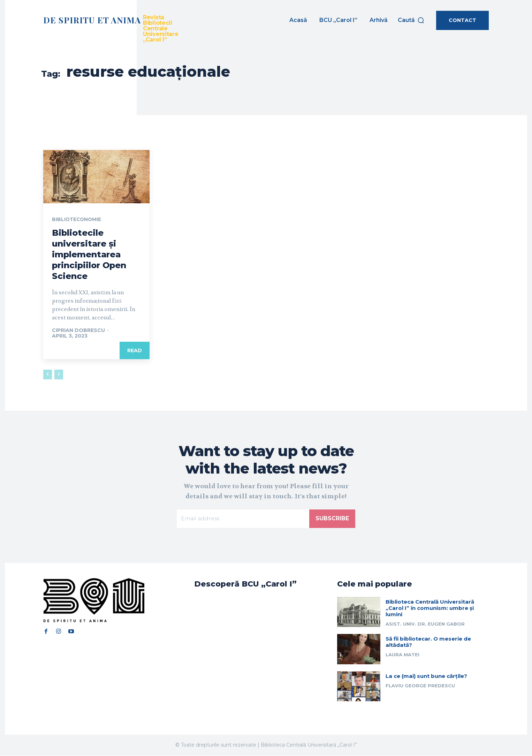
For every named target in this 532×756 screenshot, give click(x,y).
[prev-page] (48, 375)
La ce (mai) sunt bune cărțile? (426, 676)
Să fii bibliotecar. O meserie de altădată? (428, 642)
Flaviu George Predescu (420, 686)
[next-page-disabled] (59, 375)
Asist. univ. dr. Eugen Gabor (425, 624)
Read (135, 351)
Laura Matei (402, 655)
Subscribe (332, 519)
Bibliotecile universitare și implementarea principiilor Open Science (89, 255)
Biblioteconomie (77, 220)
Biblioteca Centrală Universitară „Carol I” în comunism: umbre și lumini (430, 608)
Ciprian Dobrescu (78, 331)
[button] (411, 20)
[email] (243, 519)
